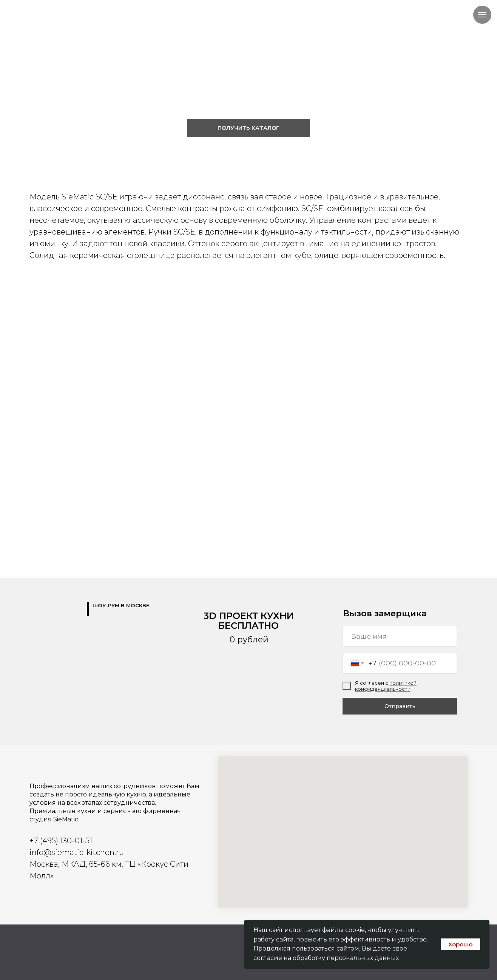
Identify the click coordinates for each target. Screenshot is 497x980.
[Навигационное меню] (482, 15)
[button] (249, 128)
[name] (400, 636)
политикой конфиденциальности (386, 686)
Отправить (400, 706)
